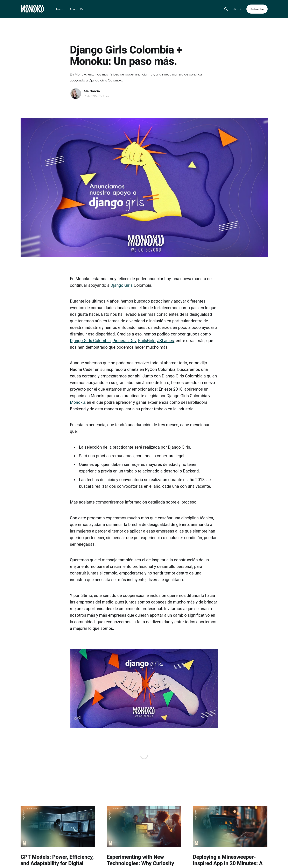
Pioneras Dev (124, 341)
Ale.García (92, 91)
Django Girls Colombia (90, 341)
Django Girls (122, 285)
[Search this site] (226, 9)
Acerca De (77, 9)
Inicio (60, 9)
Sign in (238, 9)
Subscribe (257, 9)
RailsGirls (147, 341)
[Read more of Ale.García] (76, 94)
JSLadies (166, 341)
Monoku (77, 402)
